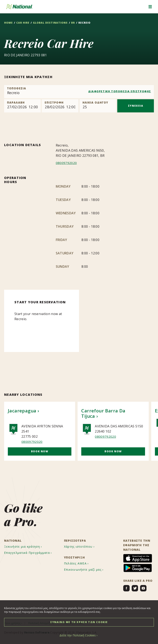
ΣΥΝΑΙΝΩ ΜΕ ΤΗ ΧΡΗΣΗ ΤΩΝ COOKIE (79, 622)
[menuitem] (27, 547)
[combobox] (79, 92)
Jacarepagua (22, 411)
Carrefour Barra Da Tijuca (103, 413)
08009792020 (66, 163)
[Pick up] (22, 106)
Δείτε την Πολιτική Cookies (78, 635)
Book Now (40, 451)
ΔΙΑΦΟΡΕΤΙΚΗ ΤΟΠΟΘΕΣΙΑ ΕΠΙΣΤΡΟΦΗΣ (120, 91)
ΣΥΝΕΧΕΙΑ (136, 106)
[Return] (60, 106)
